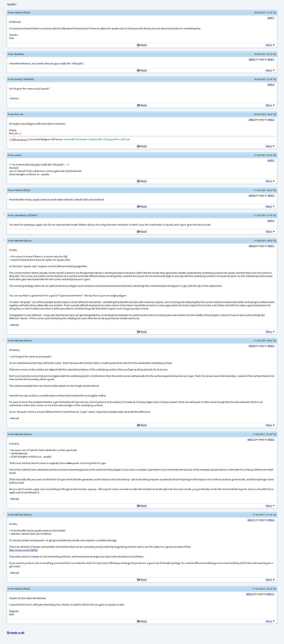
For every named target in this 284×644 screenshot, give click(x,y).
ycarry (18, 155)
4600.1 (271, 18)
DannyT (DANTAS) (24, 79)
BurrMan (19, 54)
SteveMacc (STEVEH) (26, 215)
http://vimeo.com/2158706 (23, 550)
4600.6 (252, 195)
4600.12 (250, 594)
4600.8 (252, 246)
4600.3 (271, 84)
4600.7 (271, 221)
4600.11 (251, 520)
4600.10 (251, 439)
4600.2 (252, 59)
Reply (144, 45)
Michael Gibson (23, 241)
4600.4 (252, 119)
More (271, 45)
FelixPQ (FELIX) (22, 12)
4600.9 (252, 346)
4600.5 (271, 160)
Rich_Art (19, 114)
